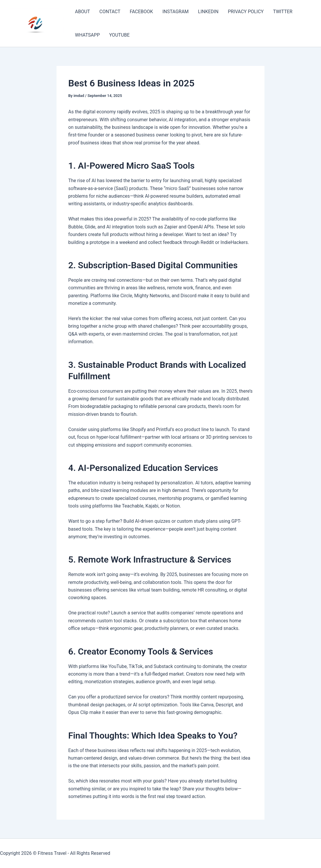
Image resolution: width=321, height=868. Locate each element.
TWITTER (283, 12)
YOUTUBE (119, 35)
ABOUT (82, 12)
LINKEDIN (208, 12)
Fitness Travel (52, 853)
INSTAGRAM (175, 12)
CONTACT (110, 12)
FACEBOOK (141, 12)
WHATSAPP (87, 35)
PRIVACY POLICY (246, 12)
